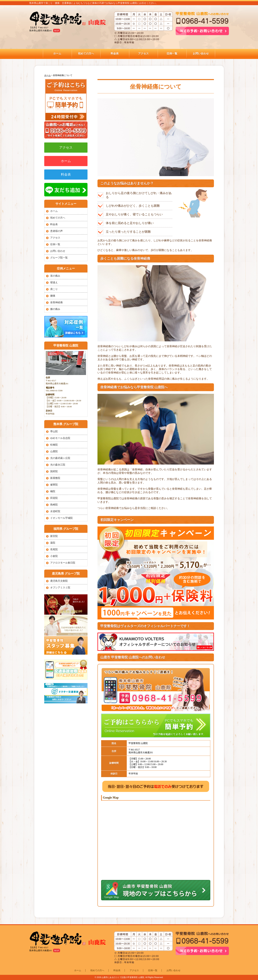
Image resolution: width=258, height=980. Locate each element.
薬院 (53, 543)
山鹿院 (54, 451)
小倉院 (54, 556)
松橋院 (54, 445)
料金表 (115, 54)
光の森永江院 (58, 465)
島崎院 (54, 505)
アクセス (143, 54)
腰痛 (53, 296)
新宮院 (54, 536)
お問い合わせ (201, 54)
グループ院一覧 (59, 258)
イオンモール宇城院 (61, 518)
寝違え (54, 282)
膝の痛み (55, 309)
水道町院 (55, 511)
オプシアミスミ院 (60, 588)
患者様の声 (56, 231)
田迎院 (54, 498)
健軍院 (54, 485)
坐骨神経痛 (56, 302)
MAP (57, 31)
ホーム (57, 54)
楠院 (53, 491)
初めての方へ (86, 54)
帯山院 (54, 431)
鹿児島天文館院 (59, 581)
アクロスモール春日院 (63, 563)
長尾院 (54, 549)
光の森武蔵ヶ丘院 (60, 458)
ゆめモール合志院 (60, 438)
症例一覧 (172, 54)
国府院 (54, 471)
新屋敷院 (55, 478)
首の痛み (55, 276)
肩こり (54, 289)
